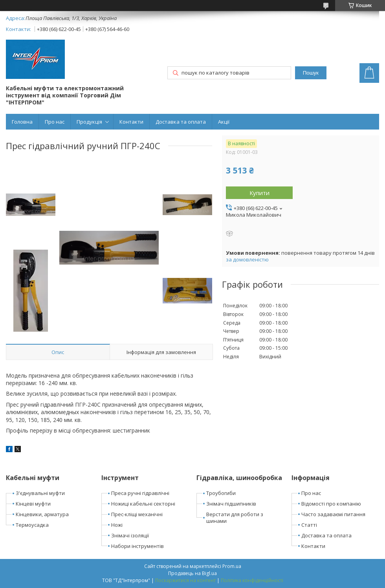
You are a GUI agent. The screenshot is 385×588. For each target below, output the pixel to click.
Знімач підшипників (231, 504)
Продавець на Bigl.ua (192, 573)
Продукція (89, 122)
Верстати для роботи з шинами (235, 518)
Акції (224, 122)
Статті (309, 525)
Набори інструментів (137, 546)
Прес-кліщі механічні (137, 514)
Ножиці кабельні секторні (143, 504)
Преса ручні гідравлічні (140, 493)
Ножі (117, 525)
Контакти (131, 122)
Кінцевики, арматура (42, 514)
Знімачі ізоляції (130, 535)
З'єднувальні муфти (40, 493)
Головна (22, 122)
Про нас (55, 122)
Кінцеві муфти (33, 504)
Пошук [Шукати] (311, 73)
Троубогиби (221, 493)
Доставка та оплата (181, 122)
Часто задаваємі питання (333, 514)
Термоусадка (32, 525)
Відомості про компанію (331, 504)
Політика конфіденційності (252, 580)
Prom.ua (232, 566)
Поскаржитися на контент (185, 580)
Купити (259, 193)
